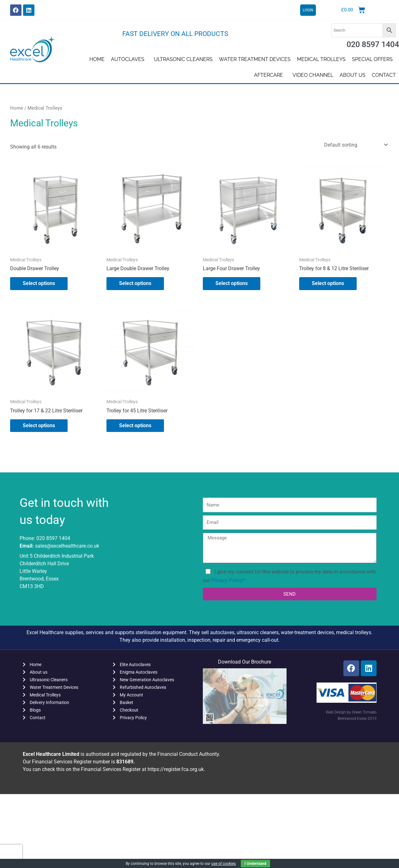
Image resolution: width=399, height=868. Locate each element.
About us (353, 75)
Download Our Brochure (245, 662)
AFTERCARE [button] (270, 75)
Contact (384, 75)
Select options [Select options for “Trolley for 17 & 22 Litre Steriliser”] (39, 425)
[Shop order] (355, 145)
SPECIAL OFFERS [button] (374, 59)
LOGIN (308, 10)
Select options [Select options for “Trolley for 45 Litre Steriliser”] (135, 425)
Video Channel (313, 75)
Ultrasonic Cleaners (183, 59)
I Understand (255, 864)
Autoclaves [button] (129, 59)
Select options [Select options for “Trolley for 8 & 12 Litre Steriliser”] (328, 283)
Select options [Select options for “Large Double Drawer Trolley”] (135, 283)
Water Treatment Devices (255, 59)
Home (97, 59)
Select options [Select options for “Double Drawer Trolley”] (39, 283)
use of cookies (224, 864)
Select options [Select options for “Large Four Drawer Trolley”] (232, 283)
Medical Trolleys (321, 59)
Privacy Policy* (228, 580)
